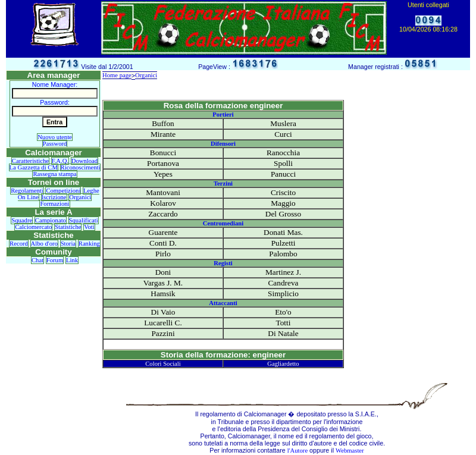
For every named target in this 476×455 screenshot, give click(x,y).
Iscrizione (54, 197)
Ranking (89, 244)
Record (19, 244)
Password (55, 144)
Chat (37, 260)
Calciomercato (33, 227)
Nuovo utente (55, 137)
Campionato (51, 220)
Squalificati (84, 220)
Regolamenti (27, 191)
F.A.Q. (60, 161)
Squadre (22, 220)
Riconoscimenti (81, 167)
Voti (89, 227)
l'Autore (297, 451)
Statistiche (68, 227)
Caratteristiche (30, 161)
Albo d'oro (44, 244)
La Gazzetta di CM (34, 167)
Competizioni (63, 191)
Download (84, 161)
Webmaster (350, 451)
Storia (68, 244)
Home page (117, 75)
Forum (55, 260)
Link (72, 260)
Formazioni (54, 204)
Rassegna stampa (54, 174)
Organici (80, 197)
